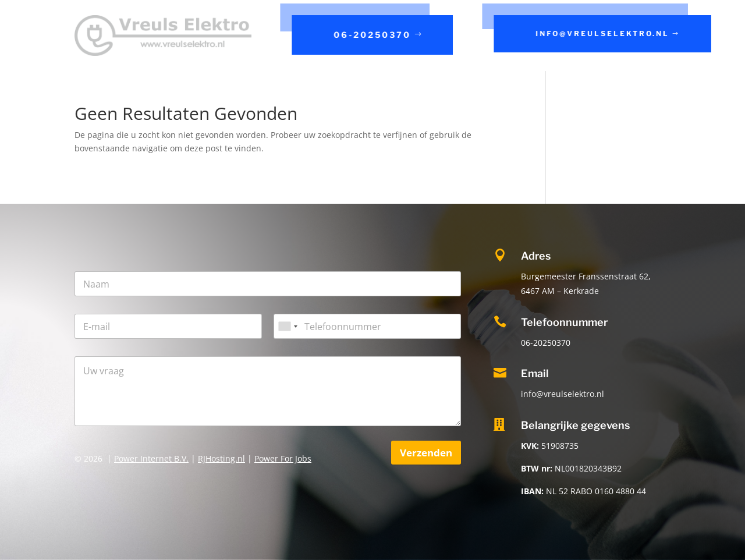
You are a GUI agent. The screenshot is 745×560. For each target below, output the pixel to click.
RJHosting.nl (221, 458)
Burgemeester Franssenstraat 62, (586, 276)
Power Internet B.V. (151, 458)
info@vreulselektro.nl (603, 33)
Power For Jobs (283, 458)
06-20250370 (373, 35)
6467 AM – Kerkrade (560, 291)
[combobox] (288, 326)
